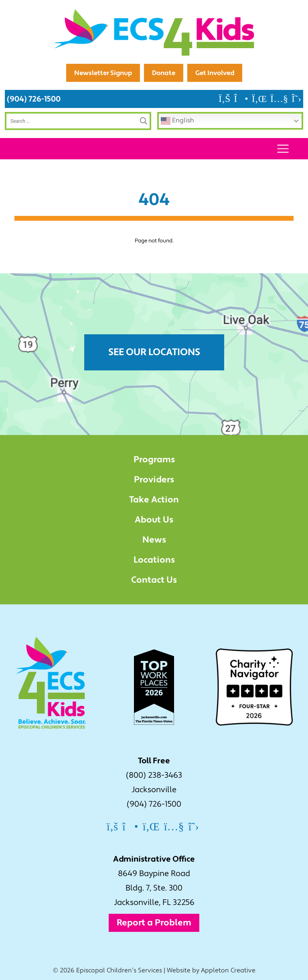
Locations (154, 560)
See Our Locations (154, 352)
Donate (164, 73)
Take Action (154, 500)
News (154, 540)
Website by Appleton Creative (211, 970)
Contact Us (154, 580)
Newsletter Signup (103, 73)
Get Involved (215, 73)
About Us (154, 520)
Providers (154, 480)
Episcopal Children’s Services (119, 970)
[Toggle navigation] (283, 149)
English (177, 121)
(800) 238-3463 (154, 775)
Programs (154, 460)
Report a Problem (154, 923)
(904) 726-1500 (34, 99)
